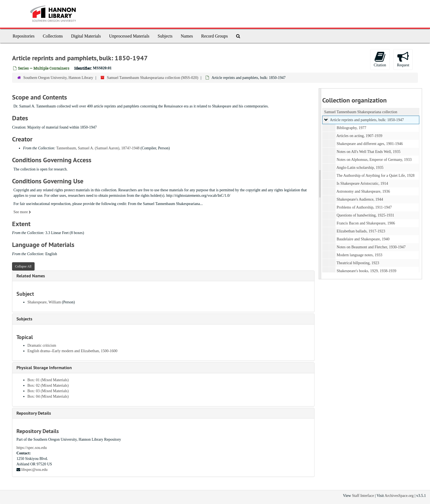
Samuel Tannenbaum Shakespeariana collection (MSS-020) (153, 78)
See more (22, 212)
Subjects (165, 36)
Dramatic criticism (42, 345)
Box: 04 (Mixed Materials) (48, 396)
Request (403, 59)
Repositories (24, 36)
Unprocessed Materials (129, 36)
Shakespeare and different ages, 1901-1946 (370, 144)
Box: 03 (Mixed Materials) (48, 391)
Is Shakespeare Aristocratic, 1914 (362, 183)
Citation (380, 59)
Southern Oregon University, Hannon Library (58, 78)
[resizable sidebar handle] (320, 184)
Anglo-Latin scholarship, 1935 (360, 168)
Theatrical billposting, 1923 (358, 263)
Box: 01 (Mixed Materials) (48, 380)
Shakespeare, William (44, 302)
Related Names (31, 276)
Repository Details (34, 413)
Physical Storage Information (44, 368)
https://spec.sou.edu (32, 448)
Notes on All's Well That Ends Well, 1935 (368, 152)
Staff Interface (363, 496)
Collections (53, 36)
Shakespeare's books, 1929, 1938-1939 (366, 271)
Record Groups (214, 36)
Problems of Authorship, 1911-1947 (364, 207)
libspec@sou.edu (35, 470)
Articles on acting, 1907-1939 (359, 136)
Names (187, 36)
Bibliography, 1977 (351, 128)
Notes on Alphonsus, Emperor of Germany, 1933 (374, 160)
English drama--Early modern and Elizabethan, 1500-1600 (72, 351)
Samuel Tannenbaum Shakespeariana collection (361, 112)
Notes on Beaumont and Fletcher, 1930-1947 (371, 247)
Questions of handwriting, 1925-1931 (365, 215)
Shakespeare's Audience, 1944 (360, 199)
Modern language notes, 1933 (359, 255)
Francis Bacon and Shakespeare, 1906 (366, 223)
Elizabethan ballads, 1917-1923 (361, 231)
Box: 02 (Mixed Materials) (48, 385)
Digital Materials (86, 36)
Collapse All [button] (23, 266)
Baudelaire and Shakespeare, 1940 (363, 239)
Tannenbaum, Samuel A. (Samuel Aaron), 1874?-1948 (98, 148)
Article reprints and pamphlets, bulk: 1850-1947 (367, 120)
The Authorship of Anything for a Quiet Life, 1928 (375, 176)
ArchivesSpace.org (399, 496)
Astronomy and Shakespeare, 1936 (363, 191)
